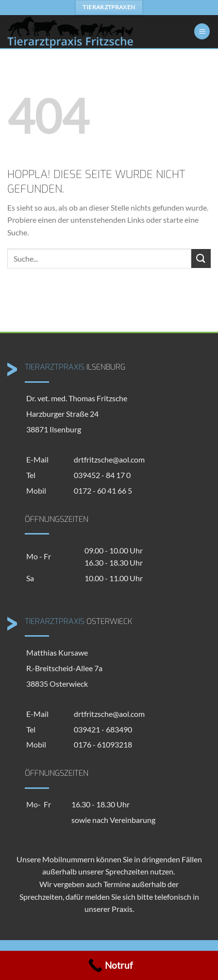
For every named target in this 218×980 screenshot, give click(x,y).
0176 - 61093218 (103, 744)
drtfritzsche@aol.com (109, 459)
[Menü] (202, 31)
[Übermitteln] (201, 258)
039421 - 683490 (103, 729)
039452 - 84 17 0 (102, 475)
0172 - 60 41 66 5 (103, 490)
